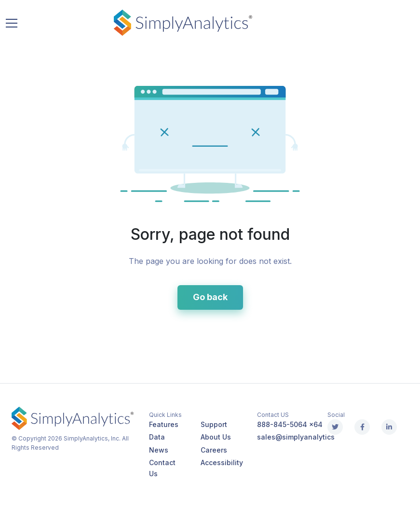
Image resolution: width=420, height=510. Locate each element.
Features (164, 424)
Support (214, 424)
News (159, 450)
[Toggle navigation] (12, 23)
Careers (214, 450)
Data (157, 437)
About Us (216, 437)
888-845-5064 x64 (290, 424)
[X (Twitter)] (335, 427)
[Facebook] (362, 427)
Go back (210, 297)
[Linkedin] (389, 427)
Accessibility (222, 462)
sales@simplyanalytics (296, 437)
